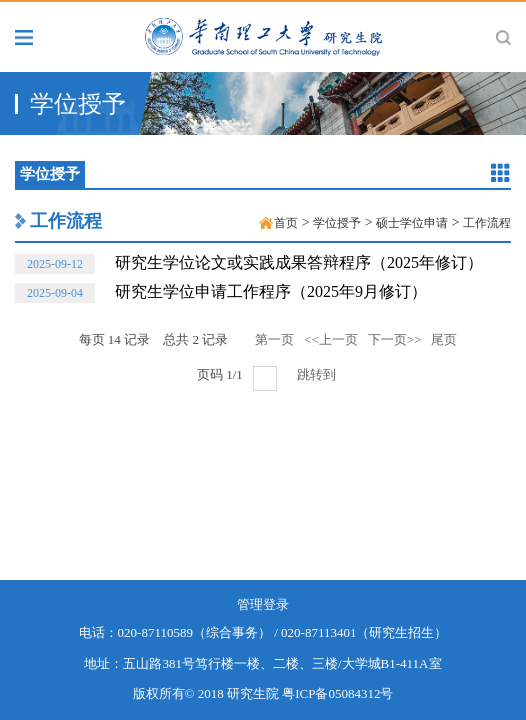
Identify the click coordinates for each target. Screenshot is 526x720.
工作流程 (66, 221)
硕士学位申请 (412, 223)
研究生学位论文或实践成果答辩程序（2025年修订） (249, 264)
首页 (286, 223)
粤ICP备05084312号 (337, 693)
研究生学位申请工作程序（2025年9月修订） (221, 293)
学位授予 (337, 223)
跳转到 (318, 374)
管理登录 (263, 604)
